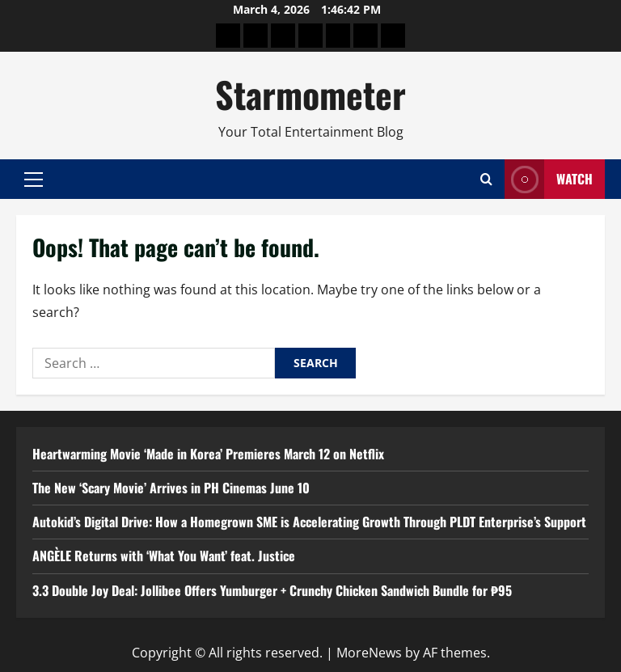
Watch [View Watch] (549, 179)
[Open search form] (486, 179)
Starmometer (310, 94)
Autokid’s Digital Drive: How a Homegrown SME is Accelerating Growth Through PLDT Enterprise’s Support (309, 522)
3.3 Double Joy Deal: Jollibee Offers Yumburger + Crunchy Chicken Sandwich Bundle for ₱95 (272, 590)
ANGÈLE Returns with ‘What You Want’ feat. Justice (164, 556)
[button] (34, 180)
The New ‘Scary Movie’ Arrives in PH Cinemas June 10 (171, 488)
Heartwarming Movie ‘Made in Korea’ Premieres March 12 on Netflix (208, 454)
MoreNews (369, 653)
